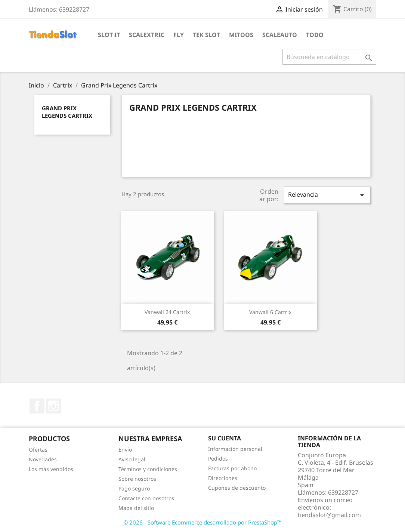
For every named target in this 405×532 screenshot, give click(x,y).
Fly (179, 35)
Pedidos (218, 459)
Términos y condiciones (148, 469)
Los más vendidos (51, 469)
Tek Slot (206, 35)
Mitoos (241, 35)
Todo (315, 35)
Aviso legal (132, 459)
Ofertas (38, 450)
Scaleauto (280, 35)
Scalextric (147, 35)
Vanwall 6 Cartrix (270, 312)
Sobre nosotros (137, 479)
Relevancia (327, 195)
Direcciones (223, 478)
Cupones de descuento (237, 488)
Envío (125, 450)
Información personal (235, 449)
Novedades (43, 459)
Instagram (53, 406)
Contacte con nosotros (146, 498)
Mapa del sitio (136, 508)
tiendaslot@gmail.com (329, 515)
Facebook (37, 406)
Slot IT (109, 35)
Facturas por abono (232, 468)
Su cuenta (225, 438)
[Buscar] (329, 57)
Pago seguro (134, 488)
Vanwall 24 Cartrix (167, 312)
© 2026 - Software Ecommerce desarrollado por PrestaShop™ (202, 522)
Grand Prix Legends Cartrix (67, 112)
